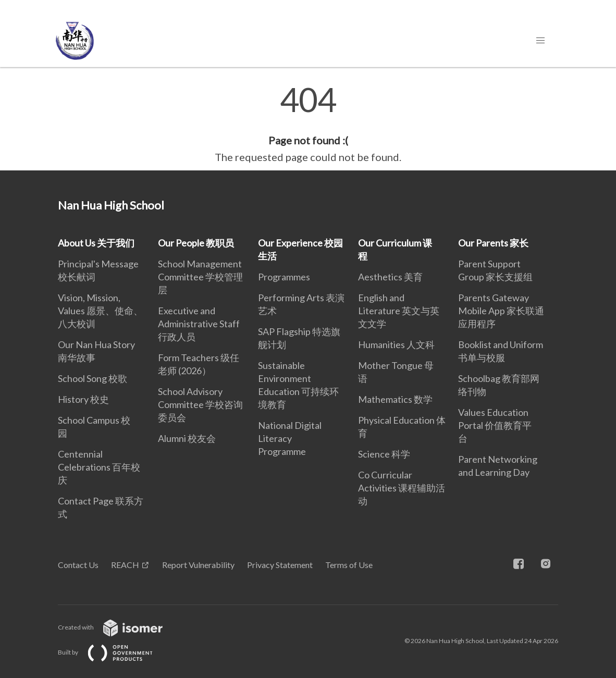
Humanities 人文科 (396, 344)
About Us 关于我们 (96, 243)
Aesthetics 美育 (390, 277)
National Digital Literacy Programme (290, 438)
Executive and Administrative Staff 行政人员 (199, 324)
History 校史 (83, 399)
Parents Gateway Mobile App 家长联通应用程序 (501, 311)
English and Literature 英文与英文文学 (399, 311)
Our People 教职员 (196, 243)
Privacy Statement (280, 565)
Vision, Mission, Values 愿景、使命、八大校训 (100, 311)
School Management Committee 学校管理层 (200, 277)
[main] (308, 124)
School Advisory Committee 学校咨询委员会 (200, 404)
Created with (119, 627)
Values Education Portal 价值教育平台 (495, 425)
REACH (125, 565)
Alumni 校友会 (187, 438)
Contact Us (78, 565)
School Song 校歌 (93, 378)
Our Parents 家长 (493, 243)
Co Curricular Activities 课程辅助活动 (402, 488)
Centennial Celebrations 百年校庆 (99, 467)
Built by (114, 652)
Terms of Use (349, 565)
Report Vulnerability (198, 565)
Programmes (284, 277)
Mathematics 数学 (395, 399)
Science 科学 (384, 454)
